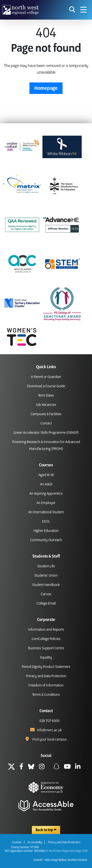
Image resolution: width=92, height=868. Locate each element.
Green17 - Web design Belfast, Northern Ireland (60, 860)
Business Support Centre (46, 648)
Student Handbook (46, 585)
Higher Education (46, 531)
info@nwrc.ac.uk (49, 730)
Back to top (46, 830)
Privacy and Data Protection (46, 676)
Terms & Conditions (46, 695)
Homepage (46, 88)
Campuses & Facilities (46, 414)
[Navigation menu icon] (83, 10)
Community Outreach (46, 540)
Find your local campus (50, 740)
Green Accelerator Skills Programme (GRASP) (46, 433)
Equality (46, 658)
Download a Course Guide (46, 386)
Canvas (46, 594)
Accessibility (35, 842)
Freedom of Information (46, 685)
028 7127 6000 (50, 721)
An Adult (46, 484)
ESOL (46, 522)
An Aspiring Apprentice (46, 494)
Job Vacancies (46, 405)
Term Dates (46, 396)
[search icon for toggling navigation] (72, 10)
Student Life (46, 566)
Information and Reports (46, 630)
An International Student (46, 512)
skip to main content (4, 4)
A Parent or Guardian (46, 377)
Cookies (17, 842)
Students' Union (46, 576)
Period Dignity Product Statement (46, 667)
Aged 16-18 (46, 475)
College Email (46, 604)
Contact (46, 423)
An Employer (46, 503)
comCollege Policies (46, 639)
